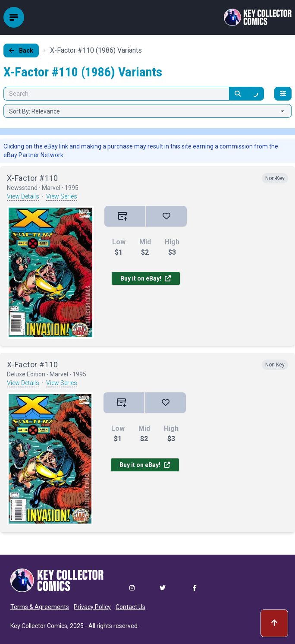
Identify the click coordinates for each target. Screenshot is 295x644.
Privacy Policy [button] (92, 607)
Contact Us (130, 607)
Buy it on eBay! (146, 278)
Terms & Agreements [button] (40, 607)
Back (21, 51)
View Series (62, 196)
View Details (23, 196)
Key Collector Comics (39, 626)
